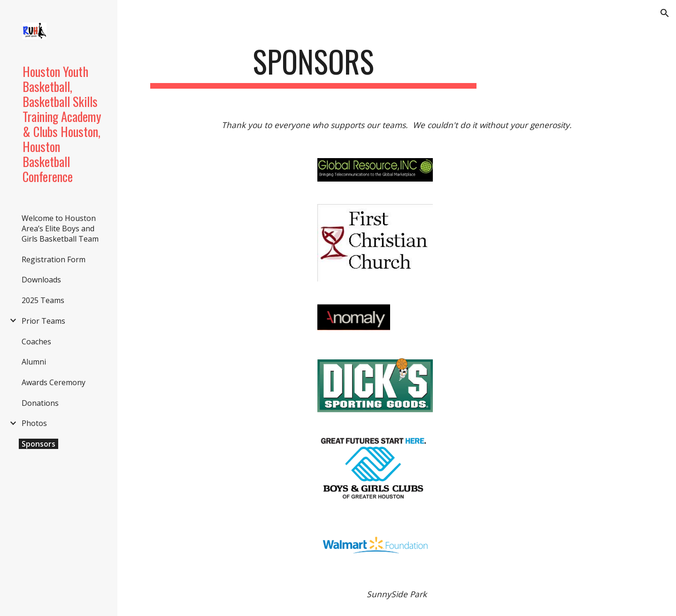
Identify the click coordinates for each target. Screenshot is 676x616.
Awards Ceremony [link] (54, 382)
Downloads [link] (41, 280)
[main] (313, 66)
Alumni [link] (34, 362)
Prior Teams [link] (43, 321)
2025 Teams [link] (43, 300)
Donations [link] (40, 403)
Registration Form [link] (54, 259)
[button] (665, 13)
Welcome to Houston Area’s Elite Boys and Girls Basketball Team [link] (60, 228)
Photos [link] (34, 423)
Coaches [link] (36, 342)
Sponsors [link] (38, 444)
